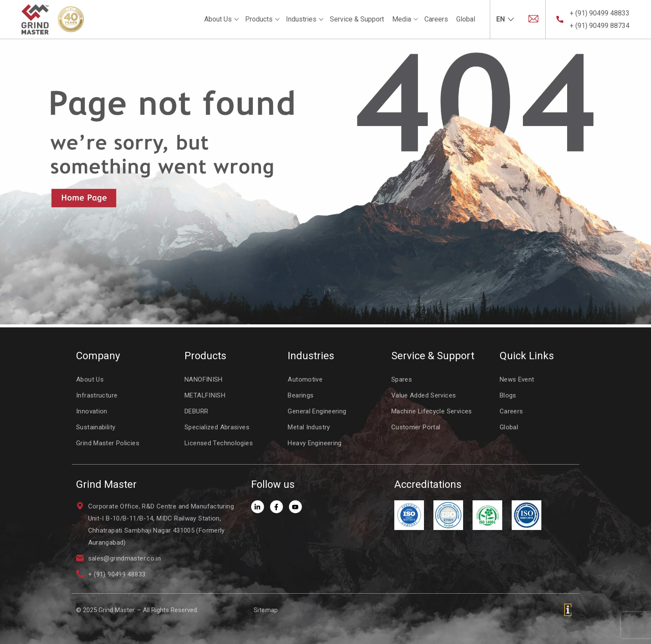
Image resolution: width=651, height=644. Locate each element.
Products (259, 19)
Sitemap (266, 610)
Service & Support (357, 19)
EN (501, 19)
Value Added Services (424, 395)
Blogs (508, 395)
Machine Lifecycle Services (432, 411)
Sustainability (96, 427)
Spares (402, 379)
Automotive (305, 379)
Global (466, 19)
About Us (218, 19)
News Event (517, 379)
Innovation (92, 411)
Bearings (301, 395)
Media (402, 19)
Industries (301, 19)
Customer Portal (416, 427)
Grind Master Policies (108, 443)
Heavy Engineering (315, 443)
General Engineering (317, 411)
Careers (436, 19)
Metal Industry (309, 427)
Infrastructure (97, 395)
